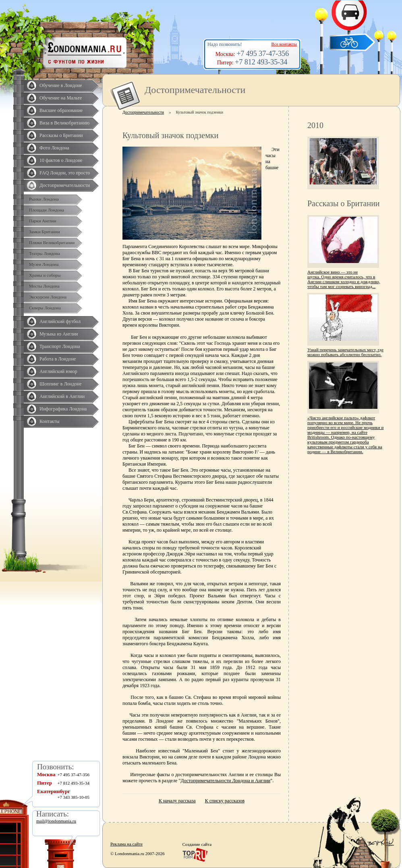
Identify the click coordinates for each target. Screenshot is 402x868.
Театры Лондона (45, 253)
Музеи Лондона (44, 264)
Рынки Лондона (44, 199)
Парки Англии (42, 221)
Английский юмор (58, 371)
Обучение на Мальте (61, 98)
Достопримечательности (65, 185)
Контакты (50, 421)
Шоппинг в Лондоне (61, 384)
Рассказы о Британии (61, 135)
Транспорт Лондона (60, 346)
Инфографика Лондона (63, 409)
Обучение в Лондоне (61, 85)
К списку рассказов (225, 801)
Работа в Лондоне (58, 359)
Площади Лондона (47, 210)
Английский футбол (60, 321)
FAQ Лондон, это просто (65, 173)
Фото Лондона (54, 148)
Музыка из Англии (59, 334)
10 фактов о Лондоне (61, 160)
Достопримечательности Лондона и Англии (225, 781)
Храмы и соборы (45, 275)
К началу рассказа (177, 801)
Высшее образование (61, 110)
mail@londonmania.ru (56, 821)
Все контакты (284, 44)
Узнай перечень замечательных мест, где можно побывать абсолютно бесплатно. (345, 352)
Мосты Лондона (44, 286)
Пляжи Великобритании (52, 242)
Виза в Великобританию (64, 123)
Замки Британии (45, 232)
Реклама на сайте (126, 844)
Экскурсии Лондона (48, 297)
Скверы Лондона (45, 308)
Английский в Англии (62, 396)
